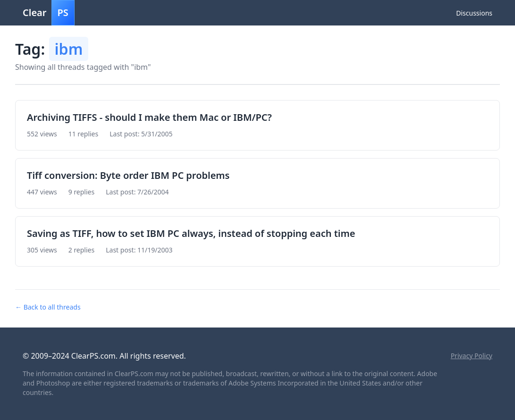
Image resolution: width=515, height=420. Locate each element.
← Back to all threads (48, 307)
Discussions (474, 13)
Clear (49, 13)
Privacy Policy (472, 356)
